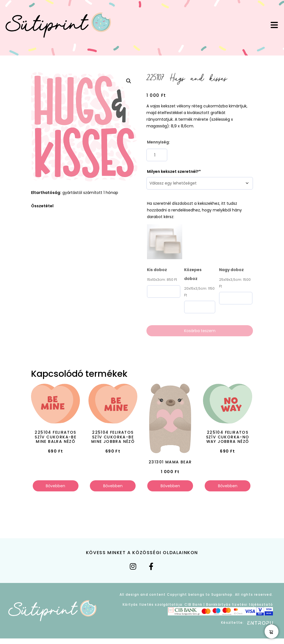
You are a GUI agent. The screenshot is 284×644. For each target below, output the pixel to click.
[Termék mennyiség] (157, 155)
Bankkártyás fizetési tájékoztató (239, 604)
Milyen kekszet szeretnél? (173, 171)
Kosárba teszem (200, 331)
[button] (129, 81)
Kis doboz (157, 270)
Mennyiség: (159, 142)
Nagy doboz (231, 270)
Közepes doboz (193, 274)
